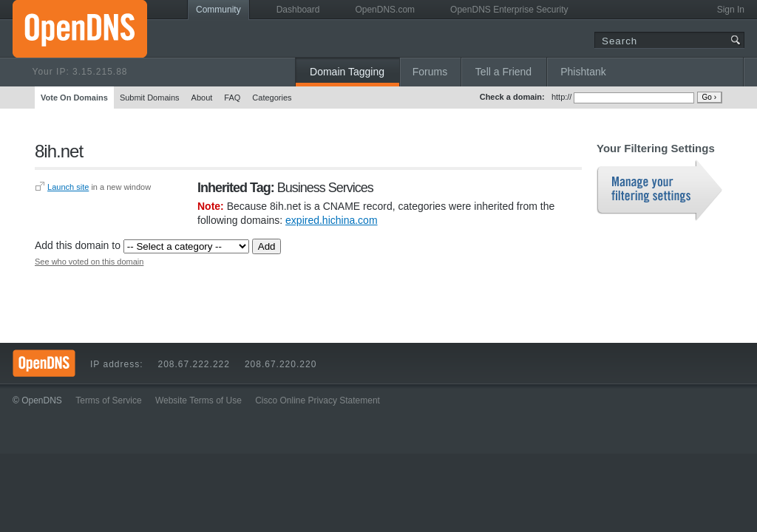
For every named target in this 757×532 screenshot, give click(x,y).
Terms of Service (108, 400)
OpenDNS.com (385, 10)
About (202, 98)
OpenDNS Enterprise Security (509, 10)
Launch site (68, 187)
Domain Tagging (347, 72)
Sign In (731, 10)
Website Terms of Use (198, 400)
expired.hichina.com (332, 220)
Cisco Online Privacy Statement (318, 400)
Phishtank (583, 72)
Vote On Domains (74, 98)
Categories (272, 98)
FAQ (232, 98)
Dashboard (298, 10)
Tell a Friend (503, 72)
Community (218, 10)
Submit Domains (150, 98)
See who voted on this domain (89, 262)
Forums (430, 72)
